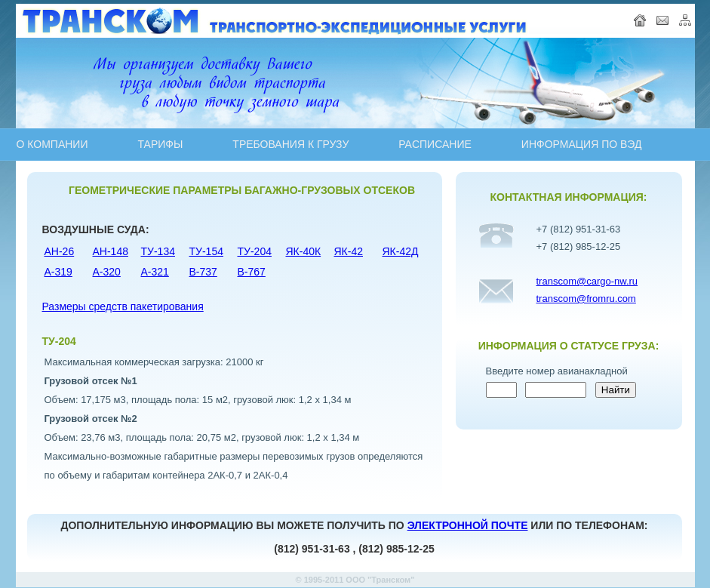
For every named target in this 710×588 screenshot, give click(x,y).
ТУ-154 (206, 251)
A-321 (155, 272)
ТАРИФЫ (160, 144)
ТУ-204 (255, 251)
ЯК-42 (349, 251)
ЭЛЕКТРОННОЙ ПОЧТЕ (468, 525)
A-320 (107, 272)
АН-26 (60, 251)
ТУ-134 (158, 251)
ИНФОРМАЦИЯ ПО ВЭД (582, 144)
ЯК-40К (304, 251)
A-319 (58, 272)
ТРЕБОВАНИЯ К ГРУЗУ (290, 144)
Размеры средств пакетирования (123, 306)
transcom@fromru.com (586, 299)
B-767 (252, 272)
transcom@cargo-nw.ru (587, 281)
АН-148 (111, 251)
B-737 (203, 272)
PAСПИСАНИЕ (435, 144)
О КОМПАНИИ (52, 144)
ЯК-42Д (401, 251)
